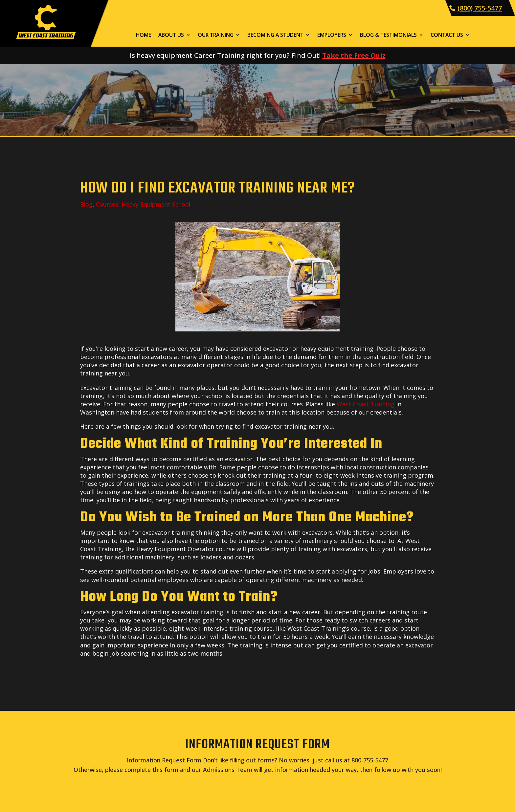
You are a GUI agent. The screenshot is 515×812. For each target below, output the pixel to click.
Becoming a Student (275, 35)
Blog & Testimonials (388, 35)
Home (144, 35)
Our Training (216, 35)
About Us (171, 35)
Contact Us (447, 35)
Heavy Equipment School (156, 204)
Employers (332, 35)
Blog (86, 204)
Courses (107, 204)
